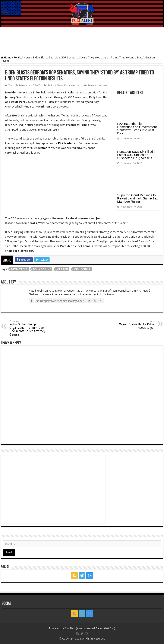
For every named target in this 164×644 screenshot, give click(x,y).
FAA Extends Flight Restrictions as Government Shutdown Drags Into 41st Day (137, 128)
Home (6, 57)
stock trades (43, 148)
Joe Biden (62, 269)
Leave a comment (98, 85)
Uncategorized (72, 85)
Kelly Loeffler (82, 269)
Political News (22, 57)
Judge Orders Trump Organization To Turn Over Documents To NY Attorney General (31, 328)
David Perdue (19, 269)
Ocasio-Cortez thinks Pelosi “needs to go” (133, 325)
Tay (10, 85)
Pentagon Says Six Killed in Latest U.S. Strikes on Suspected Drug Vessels (137, 155)
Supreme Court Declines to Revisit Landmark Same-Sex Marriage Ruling (138, 198)
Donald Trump (42, 269)
